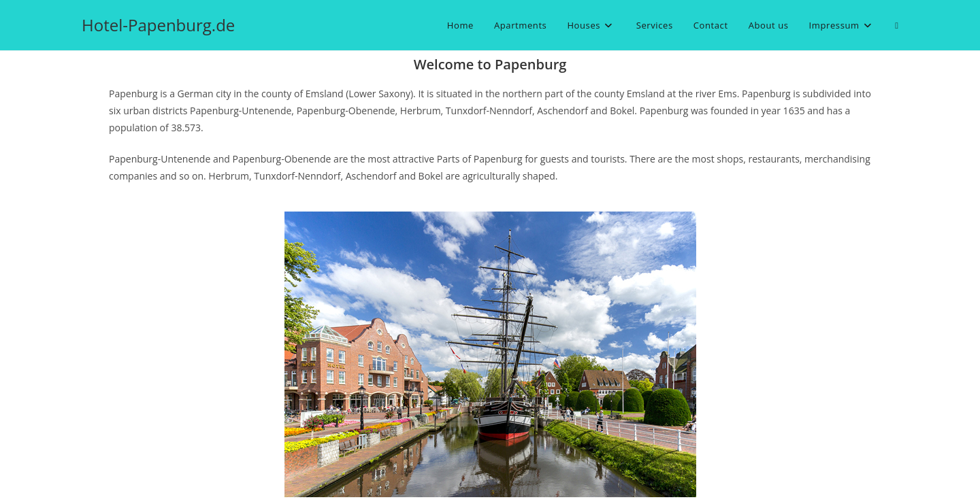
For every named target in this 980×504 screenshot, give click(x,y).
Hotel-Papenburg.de (158, 25)
